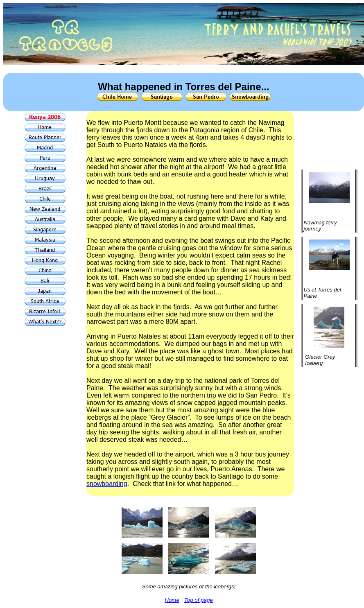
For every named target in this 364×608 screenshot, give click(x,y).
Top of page (199, 600)
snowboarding (107, 484)
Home (172, 600)
